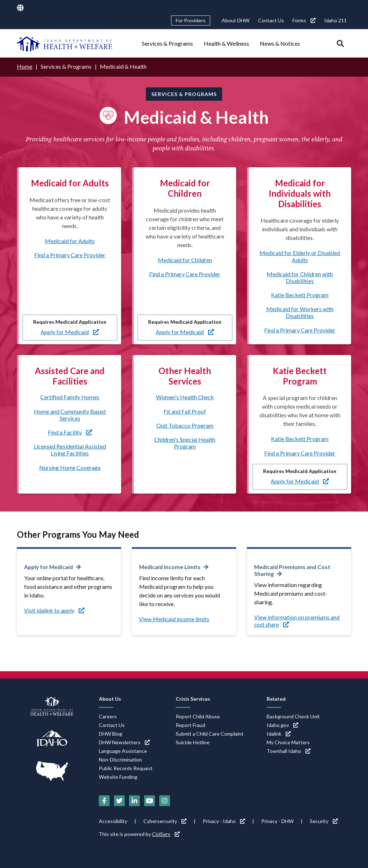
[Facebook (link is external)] (104, 800)
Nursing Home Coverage (70, 467)
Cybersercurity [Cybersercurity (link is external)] (165, 820)
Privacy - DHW (277, 820)
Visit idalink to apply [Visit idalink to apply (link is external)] (54, 610)
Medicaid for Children (185, 260)
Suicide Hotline (193, 742)
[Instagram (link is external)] (165, 800)
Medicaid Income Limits (171, 566)
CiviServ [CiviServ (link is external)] (166, 833)
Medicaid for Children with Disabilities (300, 277)
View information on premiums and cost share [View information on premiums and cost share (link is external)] (297, 620)
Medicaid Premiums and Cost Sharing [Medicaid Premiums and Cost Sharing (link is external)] (293, 570)
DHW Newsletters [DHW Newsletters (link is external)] (124, 742)
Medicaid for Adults (70, 240)
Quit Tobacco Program (185, 425)
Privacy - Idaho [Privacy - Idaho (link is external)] (224, 820)
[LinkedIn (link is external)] (134, 800)
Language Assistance (123, 750)
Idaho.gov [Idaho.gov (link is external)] (282, 724)
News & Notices (280, 43)
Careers (108, 716)
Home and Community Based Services (70, 414)
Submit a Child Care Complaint (210, 733)
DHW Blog (111, 733)
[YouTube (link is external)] (149, 800)
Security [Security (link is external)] (324, 820)
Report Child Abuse (198, 716)
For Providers (191, 20)
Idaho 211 (335, 20)
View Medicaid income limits (175, 619)
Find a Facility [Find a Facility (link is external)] (70, 432)
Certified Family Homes (70, 397)
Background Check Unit (293, 716)
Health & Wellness (226, 43)
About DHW (236, 20)
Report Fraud (190, 724)
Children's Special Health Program (185, 442)
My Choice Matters (288, 742)
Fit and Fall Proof (185, 411)
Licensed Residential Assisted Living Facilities (70, 449)
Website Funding (118, 776)
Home (25, 66)
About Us (110, 698)
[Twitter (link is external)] (119, 800)
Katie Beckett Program (300, 294)
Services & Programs (167, 43)
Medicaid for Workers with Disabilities (300, 312)
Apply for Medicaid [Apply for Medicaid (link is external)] (70, 331)
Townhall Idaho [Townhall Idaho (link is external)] (289, 750)
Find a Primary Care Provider (70, 255)
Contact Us (271, 20)
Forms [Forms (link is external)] (304, 20)
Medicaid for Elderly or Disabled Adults (300, 256)
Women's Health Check (185, 397)
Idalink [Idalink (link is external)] (279, 733)
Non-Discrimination (120, 759)
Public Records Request (126, 767)
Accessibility (113, 820)
